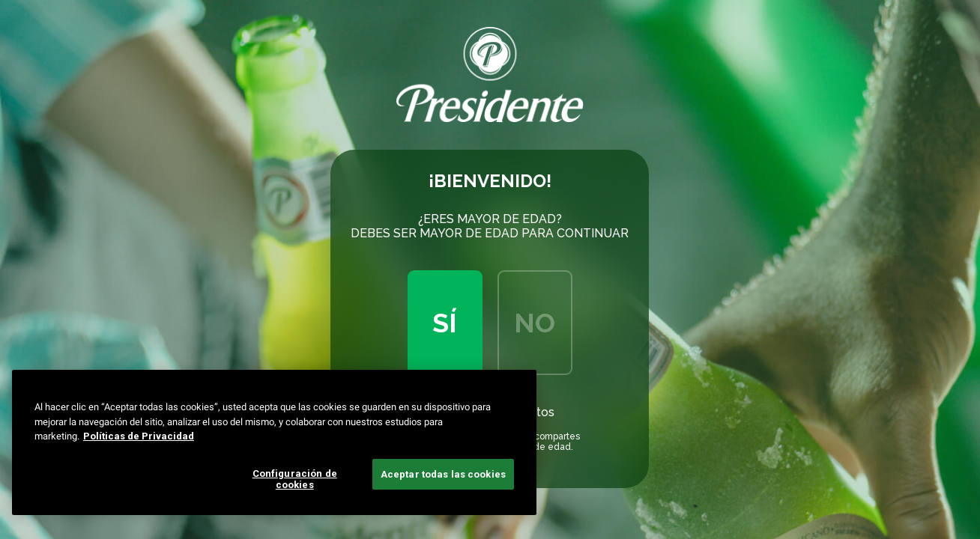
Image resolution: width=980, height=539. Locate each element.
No (535, 323)
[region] (274, 442)
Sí (445, 323)
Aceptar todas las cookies (443, 474)
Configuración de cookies (295, 479)
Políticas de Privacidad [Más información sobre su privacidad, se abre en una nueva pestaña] (139, 436)
